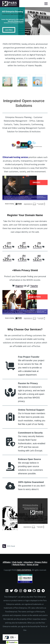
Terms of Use (33, 565)
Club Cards (17, 562)
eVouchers (28, 562)
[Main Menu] (46, 4)
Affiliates (7, 562)
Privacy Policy (41, 562)
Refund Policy (19, 565)
